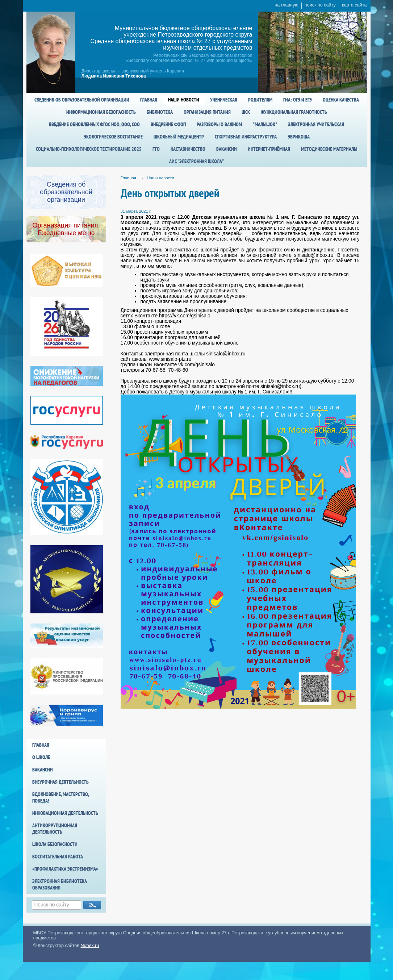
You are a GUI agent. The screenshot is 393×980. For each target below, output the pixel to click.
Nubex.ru (90, 946)
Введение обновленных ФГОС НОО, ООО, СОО (94, 124)
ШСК (246, 112)
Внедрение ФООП (168, 124)
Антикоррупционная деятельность (55, 829)
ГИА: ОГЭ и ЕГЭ (298, 100)
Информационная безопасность (101, 112)
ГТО (156, 149)
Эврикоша (299, 137)
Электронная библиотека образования (60, 884)
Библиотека (160, 112)
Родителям (260, 100)
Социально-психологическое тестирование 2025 (89, 149)
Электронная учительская (316, 124)
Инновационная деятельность (65, 813)
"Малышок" (265, 124)
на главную (286, 5)
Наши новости (184, 100)
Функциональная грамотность (294, 112)
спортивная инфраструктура (246, 137)
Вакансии (227, 149)
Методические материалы (329, 149)
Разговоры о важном (219, 124)
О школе (41, 757)
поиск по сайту (320, 5)
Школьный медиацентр (179, 137)
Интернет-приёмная (269, 149)
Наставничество (188, 149)
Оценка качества (341, 100)
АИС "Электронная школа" (196, 161)
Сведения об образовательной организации (82, 100)
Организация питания (207, 112)
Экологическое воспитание (113, 137)
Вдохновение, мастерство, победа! (60, 797)
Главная (149, 100)
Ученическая (224, 100)
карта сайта (354, 5)
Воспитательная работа (58, 856)
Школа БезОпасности (55, 844)
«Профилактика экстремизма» (65, 869)
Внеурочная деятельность (60, 782)
